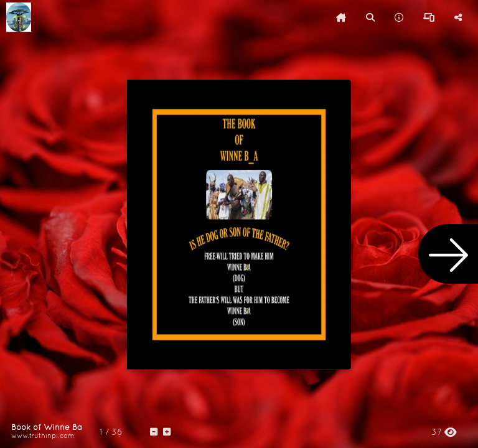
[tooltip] (341, 17)
